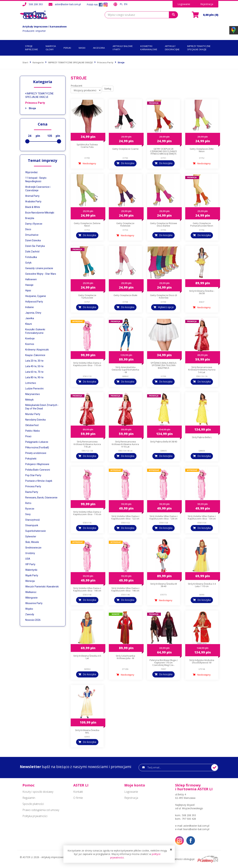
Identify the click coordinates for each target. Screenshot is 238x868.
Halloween (31, 279)
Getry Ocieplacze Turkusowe (87, 296)
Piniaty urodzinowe (36, 453)
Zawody (30, 614)
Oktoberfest (32, 425)
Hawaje (29, 285)
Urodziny (30, 553)
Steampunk (32, 525)
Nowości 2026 (33, 620)
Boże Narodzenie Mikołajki (40, 213)
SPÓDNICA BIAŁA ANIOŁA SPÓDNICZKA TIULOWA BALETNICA (163, 365)
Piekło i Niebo (33, 431)
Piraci (28, 436)
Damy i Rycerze (34, 224)
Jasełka (30, 318)
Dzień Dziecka (33, 240)
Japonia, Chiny (33, 313)
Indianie (30, 307)
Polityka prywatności (35, 816)
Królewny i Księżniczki (37, 350)
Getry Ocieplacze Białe (125, 295)
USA (28, 559)
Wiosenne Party (34, 603)
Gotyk (28, 263)
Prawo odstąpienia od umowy (41, 810)
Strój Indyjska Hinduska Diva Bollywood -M (202, 661)
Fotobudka (31, 257)
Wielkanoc (31, 592)
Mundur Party (33, 414)
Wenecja (30, 581)
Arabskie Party (33, 201)
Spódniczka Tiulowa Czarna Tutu (87, 146)
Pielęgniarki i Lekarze (37, 442)
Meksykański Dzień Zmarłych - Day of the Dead (42, 407)
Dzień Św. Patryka (35, 246)
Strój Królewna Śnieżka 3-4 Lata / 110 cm (202, 585)
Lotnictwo (31, 383)
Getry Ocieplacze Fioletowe (125, 224)
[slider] (27, 141)
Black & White (33, 207)
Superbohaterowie (36, 531)
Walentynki (31, 570)
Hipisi (28, 290)
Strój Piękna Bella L (202, 437)
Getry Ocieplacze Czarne (125, 149)
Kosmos (30, 344)
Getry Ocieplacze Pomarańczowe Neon (202, 224)
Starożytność (33, 520)
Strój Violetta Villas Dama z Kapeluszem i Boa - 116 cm (87, 513)
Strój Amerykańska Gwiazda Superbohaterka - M (125, 370)
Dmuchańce (32, 235)
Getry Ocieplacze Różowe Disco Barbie (164, 224)
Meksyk (29, 400)
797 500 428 (189, 819)
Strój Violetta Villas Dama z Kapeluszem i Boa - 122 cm (125, 517)
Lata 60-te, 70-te (34, 372)
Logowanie (184, 4)
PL (122, 4)
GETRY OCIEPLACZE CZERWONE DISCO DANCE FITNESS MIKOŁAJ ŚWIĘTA (163, 151)
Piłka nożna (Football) (37, 447)
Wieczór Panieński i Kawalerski (42, 587)
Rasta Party (32, 492)
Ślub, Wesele (32, 542)
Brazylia (30, 218)
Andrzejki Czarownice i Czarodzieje (38, 189)
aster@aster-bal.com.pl (68, 4)
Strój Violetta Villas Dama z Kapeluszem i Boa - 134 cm (202, 517)
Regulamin (29, 798)
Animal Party (32, 196)
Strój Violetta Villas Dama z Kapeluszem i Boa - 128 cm (164, 517)
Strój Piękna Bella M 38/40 (164, 442)
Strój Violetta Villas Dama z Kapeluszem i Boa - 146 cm (125, 589)
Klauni (29, 324)
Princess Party (35, 103)
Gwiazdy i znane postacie (39, 268)
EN (126, 4)
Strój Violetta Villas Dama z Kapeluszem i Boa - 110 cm (87, 364)
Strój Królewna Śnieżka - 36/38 (202, 292)
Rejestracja (207, 4)
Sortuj (108, 89)
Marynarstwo (33, 394)
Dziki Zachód (32, 252)
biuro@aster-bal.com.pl (196, 829)
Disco (28, 229)
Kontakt (78, 792)
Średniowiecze (33, 548)
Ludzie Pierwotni (34, 389)
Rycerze (30, 509)
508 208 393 (36, 4)
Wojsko (29, 609)
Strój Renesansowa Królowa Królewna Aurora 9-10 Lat (125, 444)
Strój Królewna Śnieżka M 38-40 (164, 585)
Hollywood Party (34, 302)
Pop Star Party (33, 475)
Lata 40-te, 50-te (34, 366)
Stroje (31, 108)
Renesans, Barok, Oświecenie (41, 498)
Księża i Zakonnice (35, 355)
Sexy (28, 514)
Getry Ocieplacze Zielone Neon (87, 224)
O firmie (78, 798)
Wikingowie (31, 598)
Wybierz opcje (166, 307)
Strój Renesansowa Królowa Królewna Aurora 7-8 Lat (87, 444)
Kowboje (30, 338)
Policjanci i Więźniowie (37, 464)
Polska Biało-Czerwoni (38, 470)
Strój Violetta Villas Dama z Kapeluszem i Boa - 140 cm (87, 589)
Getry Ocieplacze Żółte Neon (202, 150)
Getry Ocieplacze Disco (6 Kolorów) (163, 296)
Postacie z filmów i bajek (39, 481)
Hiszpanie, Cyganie (36, 296)
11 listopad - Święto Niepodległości (36, 180)
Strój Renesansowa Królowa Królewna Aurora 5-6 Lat (202, 370)
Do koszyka (128, 163)
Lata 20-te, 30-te (34, 361)
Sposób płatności (33, 804)
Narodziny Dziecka (35, 420)
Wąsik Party (32, 575)
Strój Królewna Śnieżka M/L (87, 731)
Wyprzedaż (31, 172)
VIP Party (30, 564)
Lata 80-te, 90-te (34, 377)
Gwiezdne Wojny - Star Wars (41, 274)
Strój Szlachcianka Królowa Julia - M (125, 657)
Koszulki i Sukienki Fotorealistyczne (35, 331)
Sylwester (31, 536)
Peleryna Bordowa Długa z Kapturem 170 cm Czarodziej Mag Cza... (164, 663)
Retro (28, 503)
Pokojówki (31, 459)
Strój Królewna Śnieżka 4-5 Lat (87, 657)
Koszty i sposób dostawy (38, 792)
